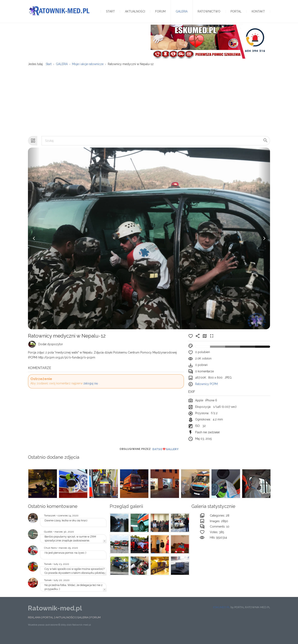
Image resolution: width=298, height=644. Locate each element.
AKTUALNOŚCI (65, 625)
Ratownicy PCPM (206, 392)
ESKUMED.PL (222, 615)
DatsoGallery (166, 457)
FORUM (96, 625)
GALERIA (83, 625)
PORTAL (48, 625)
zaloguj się (91, 391)
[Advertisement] (149, 107)
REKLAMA (34, 625)
